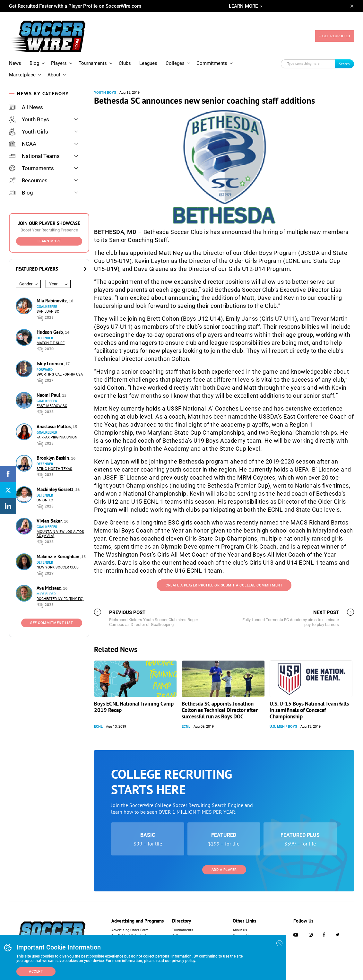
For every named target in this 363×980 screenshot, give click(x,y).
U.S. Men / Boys (283, 727)
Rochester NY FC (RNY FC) (60, 599)
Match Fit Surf (51, 343)
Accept (36, 971)
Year (53, 284)
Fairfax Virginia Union (57, 437)
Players (59, 63)
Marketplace (22, 75)
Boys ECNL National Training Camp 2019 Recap (134, 707)
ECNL (98, 727)
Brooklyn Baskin (53, 458)
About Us (240, 930)
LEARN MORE (243, 6)
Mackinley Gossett (56, 489)
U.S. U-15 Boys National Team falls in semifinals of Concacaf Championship (309, 710)
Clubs (125, 63)
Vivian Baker (50, 521)
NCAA (23, 144)
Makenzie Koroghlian (59, 556)
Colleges (175, 63)
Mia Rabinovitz (52, 301)
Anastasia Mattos (54, 426)
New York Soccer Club (58, 567)
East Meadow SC (52, 406)
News (15, 63)
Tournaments (93, 63)
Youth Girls (29, 132)
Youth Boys (29, 119)
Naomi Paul (49, 395)
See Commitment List (52, 623)
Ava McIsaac (49, 588)
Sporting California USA (60, 374)
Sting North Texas (54, 469)
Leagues (148, 63)
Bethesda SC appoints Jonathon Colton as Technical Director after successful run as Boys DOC (220, 710)
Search (344, 64)
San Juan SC (48, 312)
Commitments (212, 63)
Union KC (45, 500)
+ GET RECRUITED (335, 36)
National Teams (34, 156)
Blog (34, 63)
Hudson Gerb (50, 332)
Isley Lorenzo (51, 364)
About (54, 75)
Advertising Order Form (130, 930)
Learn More (49, 241)
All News (26, 107)
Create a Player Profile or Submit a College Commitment (224, 585)
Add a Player (224, 870)
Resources (28, 180)
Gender (26, 284)
